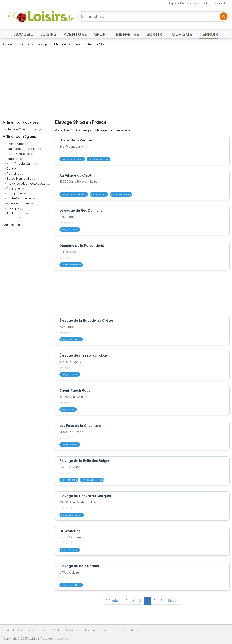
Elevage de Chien (67, 44)
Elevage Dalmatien (70, 230)
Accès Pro (137, 630)
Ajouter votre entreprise (110, 630)
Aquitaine (13, 174)
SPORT (101, 34)
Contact (9, 630)
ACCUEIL (24, 34)
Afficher (13, 225)
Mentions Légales (77, 630)
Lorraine (12, 159)
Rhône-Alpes (15, 144)
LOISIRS (48, 34)
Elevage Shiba (97, 44)
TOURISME (181, 34)
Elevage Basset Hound (98, 159)
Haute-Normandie (19, 198)
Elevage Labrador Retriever (74, 194)
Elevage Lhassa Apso (121, 194)
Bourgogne (14, 193)
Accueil (8, 44)
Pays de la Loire (18, 203)
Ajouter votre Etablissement (206, 3)
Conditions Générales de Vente (39, 630)
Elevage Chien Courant (22, 129)
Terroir (24, 44)
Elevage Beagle (68, 410)
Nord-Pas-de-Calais (21, 164)
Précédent (113, 601)
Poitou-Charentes (19, 154)
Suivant (174, 601)
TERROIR (209, 34)
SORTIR (154, 34)
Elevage (42, 44)
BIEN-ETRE (127, 34)
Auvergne (13, 188)
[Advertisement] (116, 81)
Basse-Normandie (19, 178)
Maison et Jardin (69, 480)
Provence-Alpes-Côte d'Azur (26, 183)
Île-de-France (16, 213)
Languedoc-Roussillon (22, 149)
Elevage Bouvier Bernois (72, 159)
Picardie (12, 218)
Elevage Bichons (99, 194)
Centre (11, 169)
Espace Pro (177, 3)
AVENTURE (75, 34)
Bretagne (13, 208)
